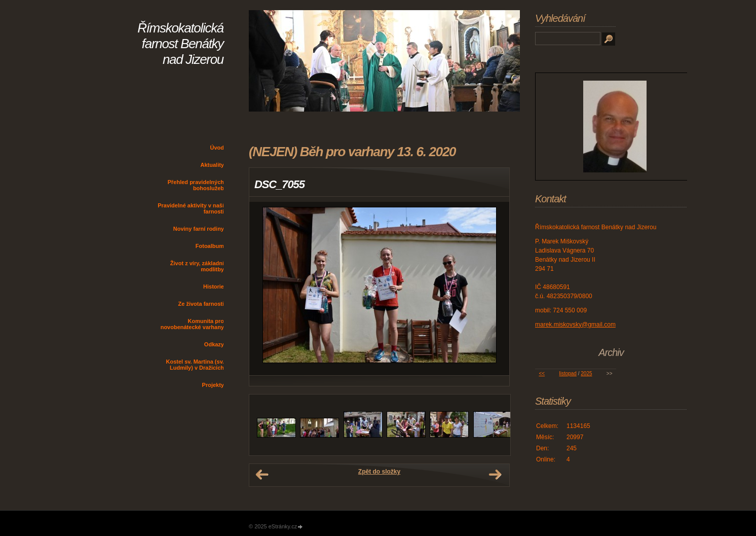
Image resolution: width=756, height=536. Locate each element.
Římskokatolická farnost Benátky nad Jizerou (180, 44)
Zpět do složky (379, 472)
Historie (214, 287)
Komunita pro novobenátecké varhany (192, 324)
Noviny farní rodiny (199, 229)
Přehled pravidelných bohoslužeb (196, 185)
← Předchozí (262, 475)
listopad (568, 373)
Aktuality (212, 165)
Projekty (213, 385)
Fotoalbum (210, 246)
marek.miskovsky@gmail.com (575, 325)
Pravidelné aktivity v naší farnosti (191, 208)
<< (542, 373)
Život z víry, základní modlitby (197, 266)
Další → (495, 475)
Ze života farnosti (201, 304)
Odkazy (214, 344)
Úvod (217, 148)
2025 (586, 373)
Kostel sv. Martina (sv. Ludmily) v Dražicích (195, 365)
